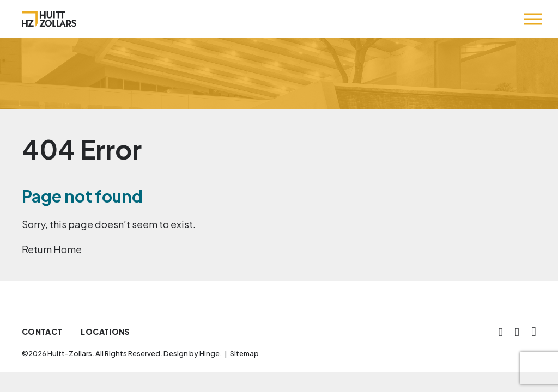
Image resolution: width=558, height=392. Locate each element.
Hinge (210, 353)
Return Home (52, 249)
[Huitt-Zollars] (49, 19)
